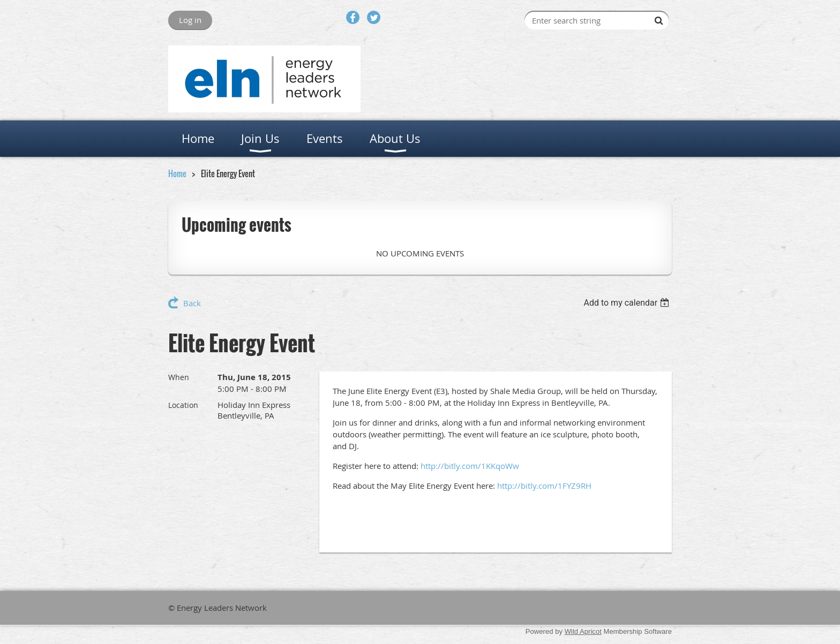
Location (183, 405)
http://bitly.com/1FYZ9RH (544, 486)
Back (192, 303)
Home (177, 173)
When (179, 377)
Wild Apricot (583, 631)
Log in (190, 20)
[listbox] (628, 303)
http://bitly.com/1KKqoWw (470, 466)
